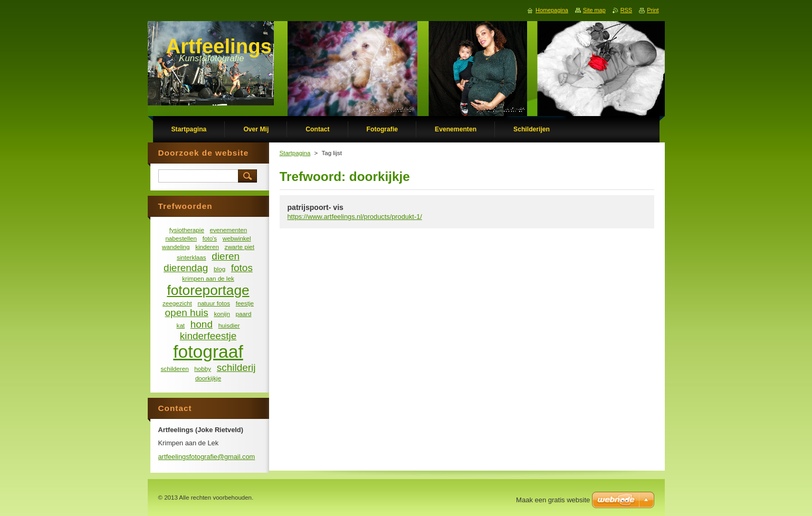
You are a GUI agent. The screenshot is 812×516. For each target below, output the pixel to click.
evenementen (229, 230)
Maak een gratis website (553, 500)
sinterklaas (192, 257)
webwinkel (237, 238)
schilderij (236, 367)
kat (181, 325)
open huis (187, 313)
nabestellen (181, 238)
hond (202, 324)
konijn (222, 314)
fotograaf (208, 352)
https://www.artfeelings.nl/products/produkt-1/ (355, 217)
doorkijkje (208, 378)
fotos (242, 268)
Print (653, 10)
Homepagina (552, 10)
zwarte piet (240, 247)
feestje (245, 303)
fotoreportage (208, 290)
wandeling (176, 247)
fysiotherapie (187, 230)
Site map (594, 10)
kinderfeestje (208, 336)
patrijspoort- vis (316, 207)
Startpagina (295, 153)
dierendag (186, 268)
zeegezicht (177, 303)
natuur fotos (214, 303)
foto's (210, 238)
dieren (226, 256)
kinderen (207, 247)
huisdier (229, 325)
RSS (626, 10)
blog (219, 269)
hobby (203, 369)
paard (244, 314)
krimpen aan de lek (208, 278)
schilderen (175, 369)
